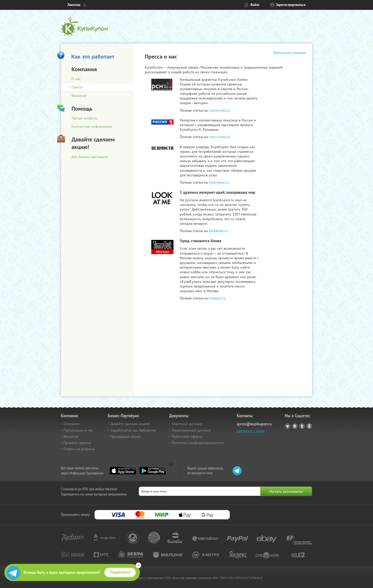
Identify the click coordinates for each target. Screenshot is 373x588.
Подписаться (120, 572)
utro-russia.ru (220, 137)
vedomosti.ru (219, 182)
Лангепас (74, 5)
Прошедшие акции (125, 436)
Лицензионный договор (191, 430)
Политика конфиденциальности (198, 443)
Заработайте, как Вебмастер (133, 430)
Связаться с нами (251, 431)
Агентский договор (187, 424)
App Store (123, 471)
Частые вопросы (84, 118)
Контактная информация (92, 126)
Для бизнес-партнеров (90, 157)
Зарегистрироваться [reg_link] (291, 5)
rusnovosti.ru (219, 110)
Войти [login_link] (255, 5)
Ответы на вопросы (79, 449)
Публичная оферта (187, 436)
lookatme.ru (218, 231)
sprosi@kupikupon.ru (254, 424)
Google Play (153, 471)
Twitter (302, 426)
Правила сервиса (77, 443)
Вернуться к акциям (290, 53)
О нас (76, 79)
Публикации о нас (78, 430)
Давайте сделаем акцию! (130, 424)
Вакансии (79, 96)
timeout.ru (217, 298)
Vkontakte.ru (295, 426)
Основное (71, 424)
